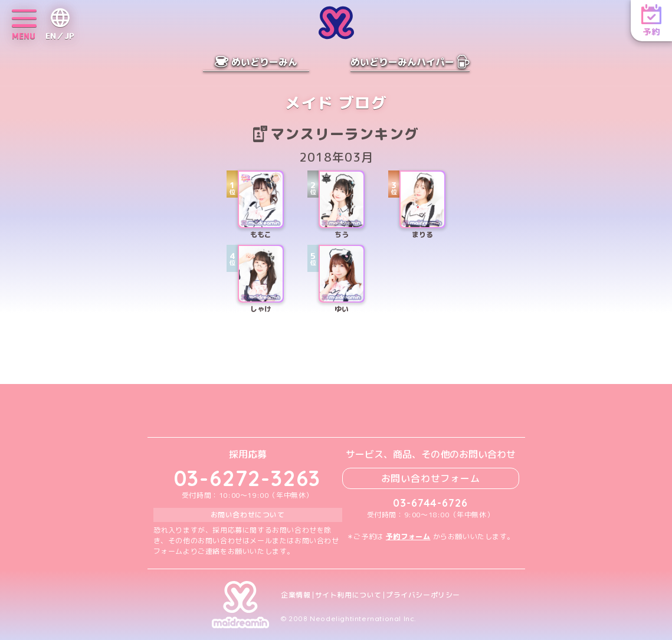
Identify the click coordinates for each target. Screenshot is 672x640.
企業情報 (296, 595)
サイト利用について (348, 595)
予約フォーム (408, 536)
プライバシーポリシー (423, 595)
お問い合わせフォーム (431, 478)
